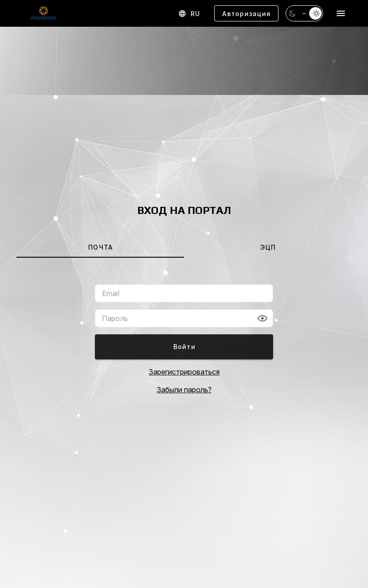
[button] (262, 318)
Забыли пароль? (184, 390)
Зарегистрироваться (184, 372)
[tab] (100, 247)
